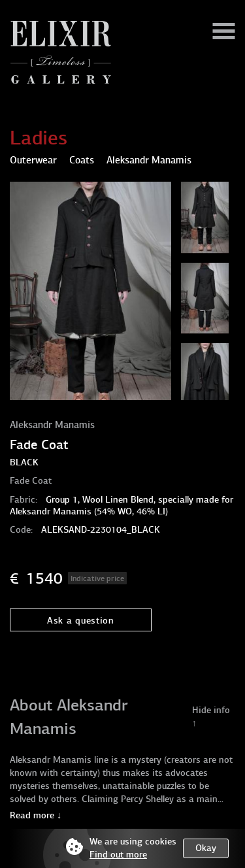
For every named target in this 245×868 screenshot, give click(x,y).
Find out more (118, 855)
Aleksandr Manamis (52, 425)
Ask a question (81, 621)
